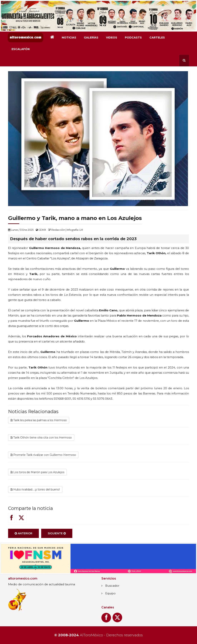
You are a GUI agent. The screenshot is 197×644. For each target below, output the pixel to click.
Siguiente (57, 533)
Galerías (91, 38)
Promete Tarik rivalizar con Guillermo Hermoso (43, 455)
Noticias (69, 38)
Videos (112, 38)
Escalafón (21, 49)
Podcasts (133, 38)
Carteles (157, 38)
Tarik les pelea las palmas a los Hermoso (39, 420)
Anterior (23, 533)
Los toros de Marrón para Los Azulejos (37, 472)
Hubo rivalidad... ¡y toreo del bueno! (35, 489)
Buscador (112, 586)
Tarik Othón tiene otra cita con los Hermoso (41, 438)
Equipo (110, 593)
